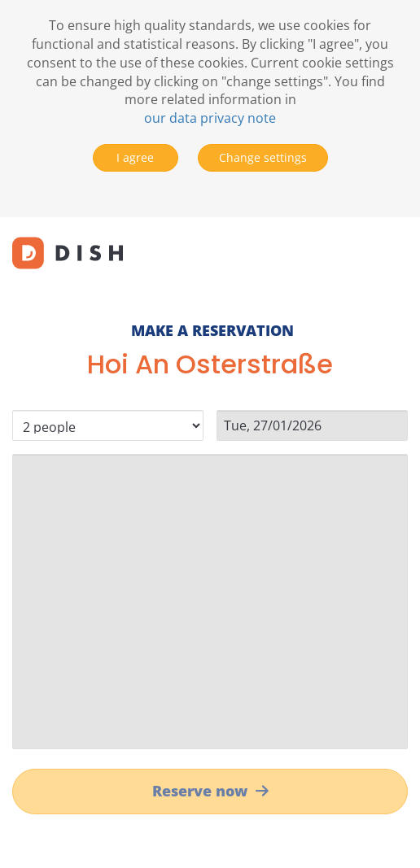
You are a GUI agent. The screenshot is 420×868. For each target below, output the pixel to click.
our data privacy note (210, 118)
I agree (135, 157)
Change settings (263, 157)
